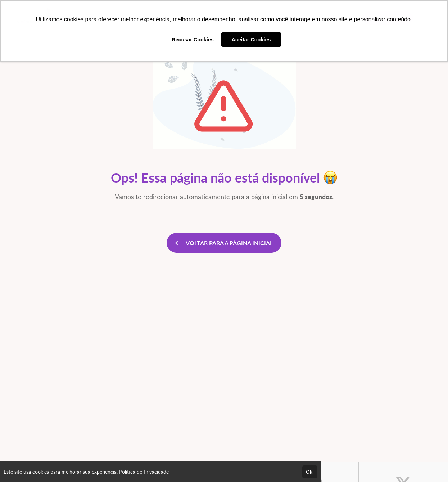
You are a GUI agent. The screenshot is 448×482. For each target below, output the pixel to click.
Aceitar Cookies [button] (251, 40)
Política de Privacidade (144, 472)
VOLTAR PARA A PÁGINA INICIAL (224, 243)
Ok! (310, 472)
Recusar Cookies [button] (193, 40)
